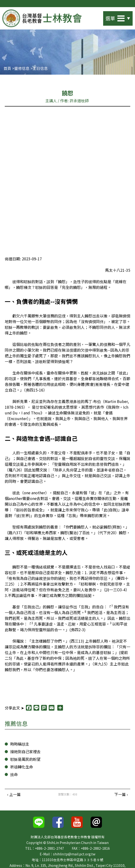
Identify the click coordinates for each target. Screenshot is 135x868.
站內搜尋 (95, 17)
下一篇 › (121, 796)
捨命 (14, 776)
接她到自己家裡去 (25, 753)
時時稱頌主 (20, 745)
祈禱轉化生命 (22, 768)
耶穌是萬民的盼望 (25, 760)
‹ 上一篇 (14, 796)
